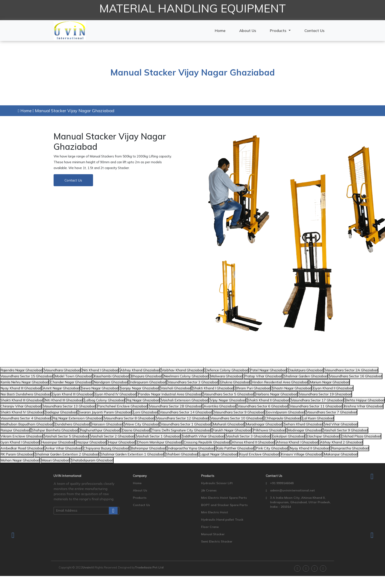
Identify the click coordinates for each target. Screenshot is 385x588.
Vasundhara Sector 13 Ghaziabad (69, 406)
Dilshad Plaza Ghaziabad (361, 436)
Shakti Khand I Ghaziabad (213, 388)
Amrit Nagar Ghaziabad (61, 388)
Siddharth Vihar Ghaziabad (203, 436)
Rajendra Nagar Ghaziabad (21, 370)
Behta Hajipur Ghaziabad (365, 400)
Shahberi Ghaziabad (182, 454)
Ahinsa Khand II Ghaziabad (253, 442)
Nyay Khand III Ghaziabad (21, 388)
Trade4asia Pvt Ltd (149, 567)
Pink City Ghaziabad (272, 448)
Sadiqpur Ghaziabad (61, 412)
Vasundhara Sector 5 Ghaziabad (229, 394)
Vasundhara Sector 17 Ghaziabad (317, 400)
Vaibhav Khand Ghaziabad (183, 370)
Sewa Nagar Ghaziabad (100, 388)
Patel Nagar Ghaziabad (268, 370)
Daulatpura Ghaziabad (306, 370)
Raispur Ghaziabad (15, 430)
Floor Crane (210, 527)
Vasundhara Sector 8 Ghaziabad (129, 418)
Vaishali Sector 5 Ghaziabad (67, 436)
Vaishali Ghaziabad (176, 388)
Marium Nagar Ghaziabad (330, 382)
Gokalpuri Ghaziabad (289, 436)
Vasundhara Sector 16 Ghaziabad (356, 376)
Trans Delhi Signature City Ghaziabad (181, 430)
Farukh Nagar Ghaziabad (232, 430)
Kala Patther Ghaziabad (235, 448)
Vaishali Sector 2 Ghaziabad (113, 436)
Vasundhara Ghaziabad (62, 370)
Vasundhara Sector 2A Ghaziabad (351, 370)
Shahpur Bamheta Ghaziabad (55, 430)
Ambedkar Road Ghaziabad (22, 448)
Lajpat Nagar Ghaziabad (219, 454)
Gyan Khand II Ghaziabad (333, 388)
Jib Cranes (209, 490)
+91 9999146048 (282, 483)
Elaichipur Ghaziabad (323, 436)
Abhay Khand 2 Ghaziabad (341, 442)
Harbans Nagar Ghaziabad (277, 394)
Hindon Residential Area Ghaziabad (280, 382)
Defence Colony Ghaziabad (227, 370)
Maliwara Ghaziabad (226, 376)
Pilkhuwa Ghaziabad (269, 430)
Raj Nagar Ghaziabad (143, 400)
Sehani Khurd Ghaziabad (303, 424)
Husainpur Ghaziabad (58, 442)
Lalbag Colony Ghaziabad (105, 400)
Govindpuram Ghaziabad (285, 412)
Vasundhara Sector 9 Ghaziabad (239, 412)
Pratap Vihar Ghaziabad (263, 376)
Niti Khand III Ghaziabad (64, 400)
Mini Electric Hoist (215, 512)
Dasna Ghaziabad (136, 430)
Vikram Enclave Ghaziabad (22, 436)
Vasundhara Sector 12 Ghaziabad (183, 418)
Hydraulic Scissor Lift (217, 483)
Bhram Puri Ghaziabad (253, 388)
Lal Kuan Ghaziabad (318, 418)
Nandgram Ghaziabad (111, 382)
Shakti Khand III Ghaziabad (22, 400)
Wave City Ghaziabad (142, 424)
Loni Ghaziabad (146, 412)
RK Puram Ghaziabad (17, 454)
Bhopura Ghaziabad (147, 376)
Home (220, 31)
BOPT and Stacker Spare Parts (224, 505)
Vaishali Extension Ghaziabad (185, 400)
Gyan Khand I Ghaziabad (20, 442)
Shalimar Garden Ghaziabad (306, 376)
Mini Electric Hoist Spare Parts (224, 498)
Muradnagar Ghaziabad (264, 424)
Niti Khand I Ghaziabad (100, 370)
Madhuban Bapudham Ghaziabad (27, 424)
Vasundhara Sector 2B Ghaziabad (176, 406)
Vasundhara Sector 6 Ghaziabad (263, 406)
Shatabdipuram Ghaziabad (92, 460)
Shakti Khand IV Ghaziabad (22, 412)
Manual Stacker (213, 534)
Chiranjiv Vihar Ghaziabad (21, 406)
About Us (248, 31)
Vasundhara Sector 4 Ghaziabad (26, 418)
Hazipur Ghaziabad (91, 442)
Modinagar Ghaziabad (305, 430)
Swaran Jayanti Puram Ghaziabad (105, 412)
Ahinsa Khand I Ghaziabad (297, 442)
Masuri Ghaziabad (55, 460)
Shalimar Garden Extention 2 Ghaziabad (67, 454)
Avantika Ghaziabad (220, 406)
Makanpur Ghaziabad (341, 454)
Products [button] (279, 31)
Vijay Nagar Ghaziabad (228, 400)
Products (140, 498)
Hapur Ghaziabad (122, 442)
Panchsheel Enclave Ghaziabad (122, 406)
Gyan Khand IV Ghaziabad (116, 394)
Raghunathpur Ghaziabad (100, 430)
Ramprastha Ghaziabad (350, 448)
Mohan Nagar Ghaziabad (20, 460)
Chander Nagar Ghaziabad (71, 382)
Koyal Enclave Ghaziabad (259, 454)
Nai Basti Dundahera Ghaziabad (26, 394)
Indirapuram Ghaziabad (148, 382)
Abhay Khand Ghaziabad (140, 370)
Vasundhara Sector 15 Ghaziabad (27, 376)
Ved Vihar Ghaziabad (341, 424)
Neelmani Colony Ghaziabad (186, 376)
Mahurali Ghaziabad (229, 424)
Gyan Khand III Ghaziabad (73, 394)
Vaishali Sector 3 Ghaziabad (248, 436)
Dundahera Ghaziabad (72, 424)
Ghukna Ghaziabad (235, 382)
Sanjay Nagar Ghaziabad (140, 388)
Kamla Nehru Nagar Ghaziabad (25, 382)
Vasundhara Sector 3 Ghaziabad (193, 382)
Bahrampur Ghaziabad (148, 448)
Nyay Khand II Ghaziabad (310, 448)
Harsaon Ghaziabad (107, 424)
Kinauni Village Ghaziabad (302, 454)
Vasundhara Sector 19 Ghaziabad (325, 394)
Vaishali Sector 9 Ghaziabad (346, 430)
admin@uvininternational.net (293, 490)
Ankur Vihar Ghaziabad (64, 448)
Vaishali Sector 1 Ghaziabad (158, 436)
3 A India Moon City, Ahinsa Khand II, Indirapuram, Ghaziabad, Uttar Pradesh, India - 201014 (300, 502)
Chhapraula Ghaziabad (283, 418)
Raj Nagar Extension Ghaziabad (77, 418)
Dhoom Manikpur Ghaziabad (159, 442)
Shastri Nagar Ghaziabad (292, 388)
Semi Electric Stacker (217, 541)
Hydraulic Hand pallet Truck (222, 520)
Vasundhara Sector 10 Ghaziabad (237, 418)
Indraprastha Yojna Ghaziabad (191, 448)
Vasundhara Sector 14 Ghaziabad (186, 412)
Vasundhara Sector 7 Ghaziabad (332, 412)
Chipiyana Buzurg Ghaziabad (106, 448)
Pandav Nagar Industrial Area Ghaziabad (170, 394)
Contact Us (314, 31)
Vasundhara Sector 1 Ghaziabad (186, 424)
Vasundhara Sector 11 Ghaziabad (316, 406)
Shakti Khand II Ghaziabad (268, 400)
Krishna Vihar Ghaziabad (364, 406)
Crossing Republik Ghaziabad (207, 442)
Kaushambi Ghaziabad (112, 376)
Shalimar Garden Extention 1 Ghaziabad (132, 454)
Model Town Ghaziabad (73, 376)
